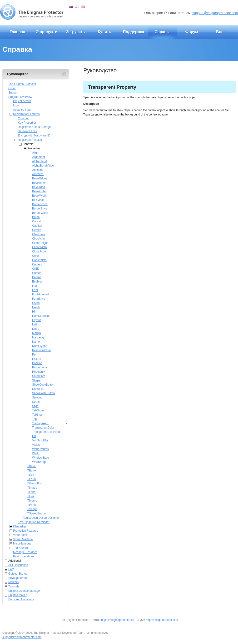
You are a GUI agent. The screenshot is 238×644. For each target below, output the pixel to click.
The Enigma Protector (22, 84)
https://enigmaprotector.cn (118, 620)
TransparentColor (43, 428)
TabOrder (38, 410)
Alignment (38, 157)
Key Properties (27, 123)
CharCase (39, 234)
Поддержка (134, 32)
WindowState (41, 458)
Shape (36, 380)
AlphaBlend (39, 161)
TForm (32, 479)
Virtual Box (20, 535)
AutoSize (38, 174)
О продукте (46, 32)
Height (36, 307)
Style (35, 406)
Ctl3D (36, 269)
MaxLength (39, 337)
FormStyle (39, 299)
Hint (35, 312)
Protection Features (26, 531)
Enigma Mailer (17, 595)
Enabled (37, 282)
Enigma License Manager (25, 591)
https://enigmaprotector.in (162, 620)
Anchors (37, 170)
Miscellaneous (22, 544)
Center (36, 230)
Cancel (37, 221)
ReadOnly (38, 372)
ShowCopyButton (43, 385)
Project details (22, 101)
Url (34, 436)
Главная (17, 32)
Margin (37, 333)
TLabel (32, 492)
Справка (163, 32)
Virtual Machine (23, 539)
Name (36, 342)
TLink (31, 496)
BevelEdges (40, 178)
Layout (36, 320)
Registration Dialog (30, 140)
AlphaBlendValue (43, 166)
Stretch (37, 402)
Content (37, 264)
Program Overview (20, 97)
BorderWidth (40, 213)
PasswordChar (42, 350)
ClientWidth (39, 247)
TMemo (32, 501)
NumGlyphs (40, 346)
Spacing (37, 398)
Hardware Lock (27, 131)
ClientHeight (40, 243)
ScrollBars (39, 376)
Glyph (36, 303)
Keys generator (18, 578)
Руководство (18, 74)
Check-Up (19, 526)
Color (36, 256)
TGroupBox (35, 483)
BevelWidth (39, 196)
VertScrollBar (40, 440)
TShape (32, 509)
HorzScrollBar (41, 316)
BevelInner (39, 183)
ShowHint (38, 389)
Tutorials (14, 586)
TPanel (32, 505)
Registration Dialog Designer (41, 518)
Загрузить (75, 32)
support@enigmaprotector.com (215, 13)
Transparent (40, 423)
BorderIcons (40, 204)
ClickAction (39, 239)
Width (36, 453)
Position (37, 363)
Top (34, 419)
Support (13, 93)
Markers (13, 582)
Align (35, 153)
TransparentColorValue (47, 432)
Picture (37, 359)
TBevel (32, 466)
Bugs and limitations (21, 599)
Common (24, 118)
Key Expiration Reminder (34, 522)
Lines (36, 329)
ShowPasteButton (43, 393)
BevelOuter (39, 191)
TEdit (31, 475)
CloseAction (40, 251)
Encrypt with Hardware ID (34, 136)
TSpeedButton (37, 513)
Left (35, 325)
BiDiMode (38, 200)
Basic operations (24, 556)
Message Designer (25, 552)
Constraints (39, 260)
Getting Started (18, 574)
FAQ (11, 569)
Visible (36, 445)
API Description (18, 565)
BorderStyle (40, 209)
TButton (32, 471)
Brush (36, 217)
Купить (104, 32)
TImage (32, 488)
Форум (192, 32)
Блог (221, 32)
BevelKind (39, 187)
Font (35, 290)
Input (16, 105)
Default (37, 277)
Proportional (40, 367)
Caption (37, 226)
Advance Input (22, 110)
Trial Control (21, 548)
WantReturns (40, 449)
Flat (35, 286)
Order (12, 88)
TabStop (37, 415)
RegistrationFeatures (26, 114)
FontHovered (40, 294)
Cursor (36, 273)
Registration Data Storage (34, 127)
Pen (35, 355)
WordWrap (39, 462)
